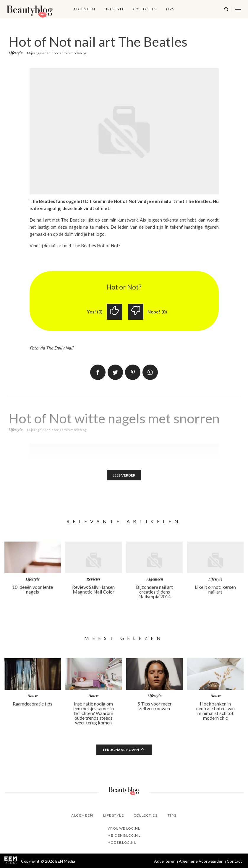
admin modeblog (73, 53)
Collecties (145, 9)
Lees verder (124, 475)
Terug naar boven (121, 750)
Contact (234, 861)
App (150, 372)
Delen (98, 372)
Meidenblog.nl (124, 836)
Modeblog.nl (122, 843)
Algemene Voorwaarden (201, 861)
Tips (170, 9)
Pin (133, 372)
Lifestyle (114, 9)
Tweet (115, 372)
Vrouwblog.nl (124, 828)
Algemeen (84, 9)
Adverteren (165, 861)
